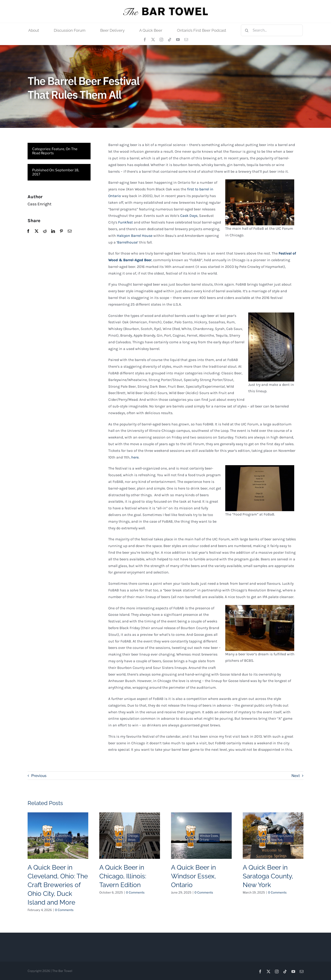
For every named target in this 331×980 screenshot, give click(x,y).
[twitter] (153, 40)
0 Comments (64, 910)
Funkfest (126, 222)
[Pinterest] (61, 231)
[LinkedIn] (53, 231)
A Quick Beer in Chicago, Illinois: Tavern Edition (123, 876)
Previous (39, 776)
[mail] (186, 40)
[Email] (70, 231)
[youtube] (178, 40)
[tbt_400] (165, 9)
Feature (58, 149)
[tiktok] (170, 40)
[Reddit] (45, 231)
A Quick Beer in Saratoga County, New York (268, 876)
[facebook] (145, 40)
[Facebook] (28, 231)
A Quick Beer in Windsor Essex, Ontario (193, 876)
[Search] (247, 30)
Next (296, 776)
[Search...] (272, 30)
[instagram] (161, 40)
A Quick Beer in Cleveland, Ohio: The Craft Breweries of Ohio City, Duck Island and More (58, 885)
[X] (37, 231)
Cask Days (189, 216)
